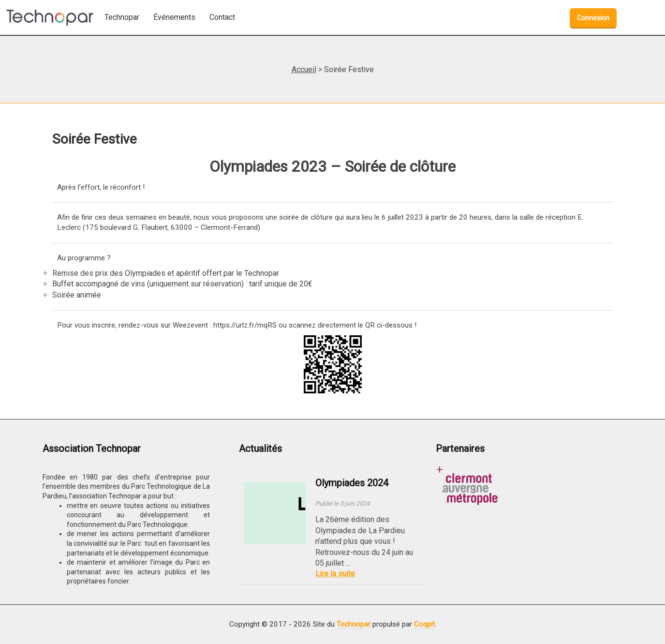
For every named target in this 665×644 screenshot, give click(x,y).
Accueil (304, 69)
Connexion (593, 18)
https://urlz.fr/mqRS (245, 325)
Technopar (354, 624)
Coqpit (424, 624)
